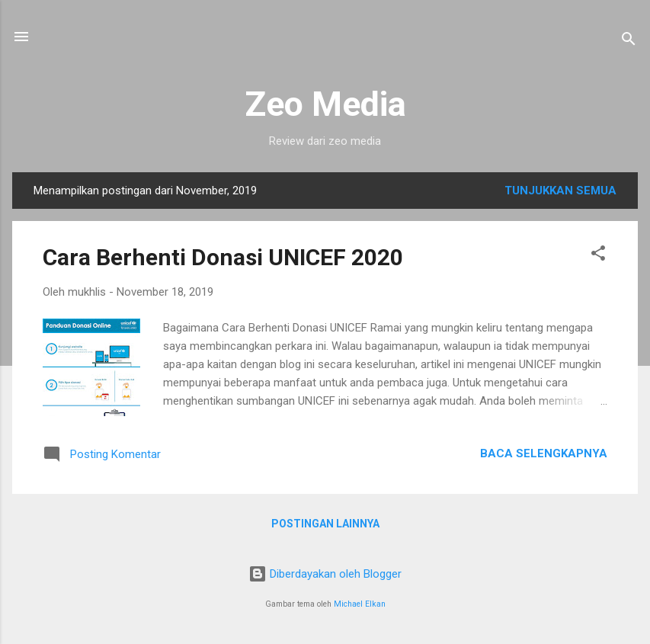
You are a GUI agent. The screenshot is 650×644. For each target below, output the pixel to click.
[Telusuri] (629, 42)
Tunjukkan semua (560, 191)
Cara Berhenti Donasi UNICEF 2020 (223, 257)
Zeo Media (325, 104)
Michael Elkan (360, 604)
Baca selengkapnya (544, 453)
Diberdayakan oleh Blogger (325, 574)
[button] (598, 256)
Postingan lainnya (325, 524)
